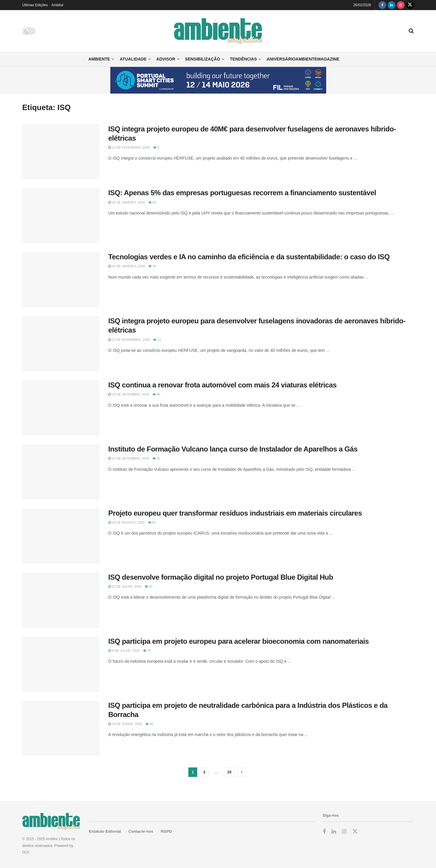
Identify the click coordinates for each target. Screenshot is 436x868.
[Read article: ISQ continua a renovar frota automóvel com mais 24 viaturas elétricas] (61, 408)
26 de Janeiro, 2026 (127, 266)
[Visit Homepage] (218, 31)
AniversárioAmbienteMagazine (303, 59)
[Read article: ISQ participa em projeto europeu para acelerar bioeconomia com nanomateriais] (61, 664)
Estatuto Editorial (105, 831)
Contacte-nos (141, 831)
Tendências (243, 59)
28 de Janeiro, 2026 (127, 202)
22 (157, 340)
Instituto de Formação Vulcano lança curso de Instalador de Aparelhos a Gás (233, 449)
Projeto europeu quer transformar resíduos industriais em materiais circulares (235, 513)
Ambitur (57, 5)
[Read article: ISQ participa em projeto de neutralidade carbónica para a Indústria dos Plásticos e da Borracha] (61, 728)
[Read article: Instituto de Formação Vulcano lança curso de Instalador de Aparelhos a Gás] (61, 472)
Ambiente (99, 59)
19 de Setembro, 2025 (129, 394)
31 (156, 458)
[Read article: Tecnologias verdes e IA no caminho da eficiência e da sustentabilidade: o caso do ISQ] (61, 280)
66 (152, 202)
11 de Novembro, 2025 (129, 340)
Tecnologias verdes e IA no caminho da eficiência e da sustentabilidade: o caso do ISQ (249, 257)
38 (152, 266)
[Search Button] (411, 31)
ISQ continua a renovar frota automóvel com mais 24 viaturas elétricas (222, 385)
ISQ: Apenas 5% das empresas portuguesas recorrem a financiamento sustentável (242, 193)
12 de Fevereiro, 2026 (129, 147)
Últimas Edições (35, 5)
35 (147, 651)
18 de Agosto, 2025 (126, 522)
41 (149, 586)
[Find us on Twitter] (410, 5)
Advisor (166, 59)
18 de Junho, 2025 (125, 724)
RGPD (166, 831)
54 (152, 522)
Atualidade (133, 59)
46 (149, 724)
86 (156, 394)
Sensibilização (203, 59)
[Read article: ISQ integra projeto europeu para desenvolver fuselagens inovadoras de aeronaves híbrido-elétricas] (61, 344)
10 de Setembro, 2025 (129, 458)
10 (229, 772)
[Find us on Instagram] (401, 5)
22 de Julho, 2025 (125, 586)
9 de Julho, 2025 (124, 651)
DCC (26, 852)
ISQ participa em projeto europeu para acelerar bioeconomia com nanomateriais (238, 641)
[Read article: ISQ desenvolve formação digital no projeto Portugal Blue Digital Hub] (61, 600)
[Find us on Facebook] (382, 5)
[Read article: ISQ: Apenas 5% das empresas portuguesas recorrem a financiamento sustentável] (61, 216)
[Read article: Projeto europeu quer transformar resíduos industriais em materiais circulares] (61, 536)
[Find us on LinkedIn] (392, 5)
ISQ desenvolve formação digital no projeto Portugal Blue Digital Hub (221, 577)
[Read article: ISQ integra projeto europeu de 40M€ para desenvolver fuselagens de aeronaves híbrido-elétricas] (61, 152)
